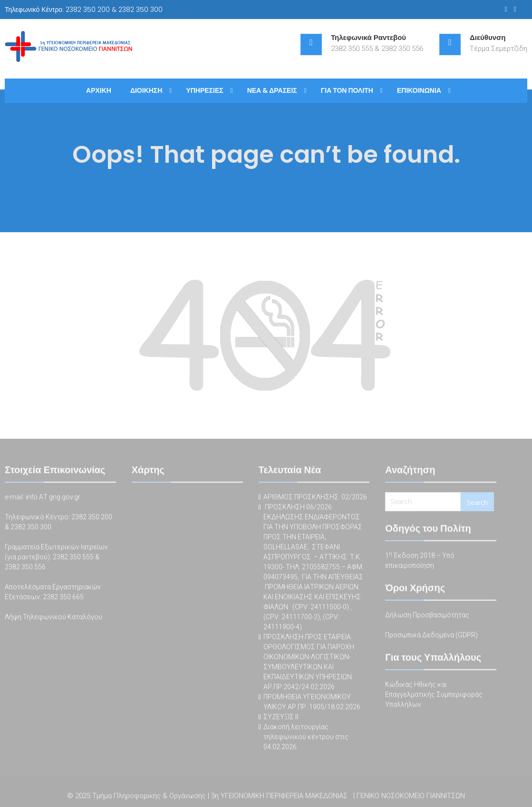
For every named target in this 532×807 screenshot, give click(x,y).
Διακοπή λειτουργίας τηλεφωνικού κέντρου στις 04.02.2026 (306, 739)
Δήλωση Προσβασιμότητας (427, 617)
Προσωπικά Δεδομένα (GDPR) (431, 637)
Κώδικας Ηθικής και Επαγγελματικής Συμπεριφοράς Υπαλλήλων (434, 697)
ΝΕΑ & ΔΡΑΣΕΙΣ (272, 90)
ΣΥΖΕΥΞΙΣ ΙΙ (281, 719)
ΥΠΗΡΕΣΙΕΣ (204, 90)
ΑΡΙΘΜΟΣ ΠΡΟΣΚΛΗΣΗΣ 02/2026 (315, 499)
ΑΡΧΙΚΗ (99, 90)
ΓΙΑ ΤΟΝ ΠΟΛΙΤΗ (347, 90)
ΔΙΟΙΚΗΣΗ (146, 90)
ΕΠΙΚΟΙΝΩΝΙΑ (419, 90)
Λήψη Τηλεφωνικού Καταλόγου (53, 619)
